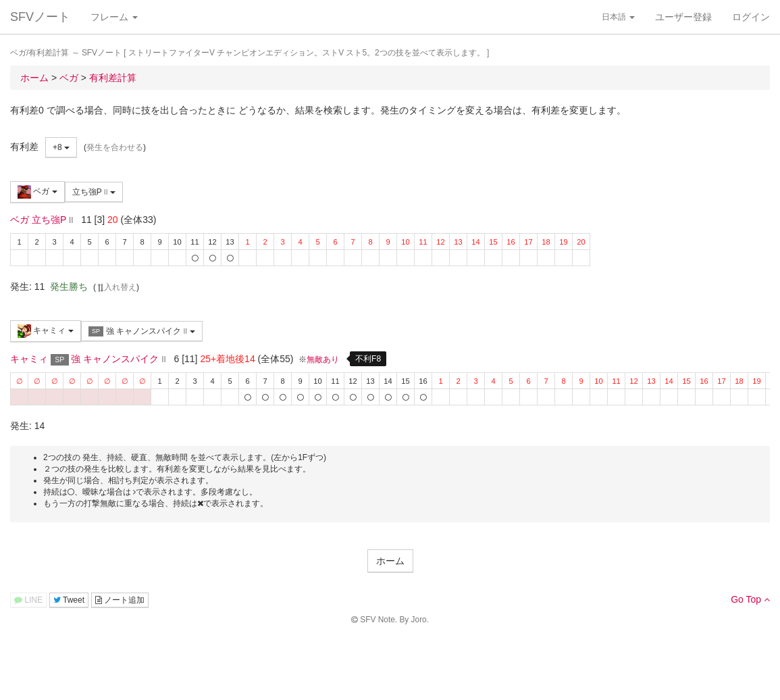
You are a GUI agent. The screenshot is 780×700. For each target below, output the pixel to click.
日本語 (618, 17)
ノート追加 (120, 600)
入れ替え (116, 287)
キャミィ (46, 331)
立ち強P (94, 192)
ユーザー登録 (683, 17)
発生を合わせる (115, 147)
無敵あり (323, 359)
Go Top (750, 599)
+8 (61, 147)
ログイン (751, 17)
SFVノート (40, 17)
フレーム (114, 17)
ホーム (390, 561)
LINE (28, 600)
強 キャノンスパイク (142, 331)
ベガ (37, 192)
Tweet (69, 600)
